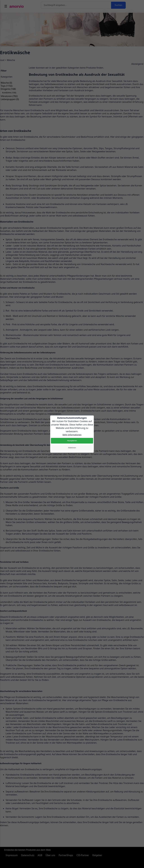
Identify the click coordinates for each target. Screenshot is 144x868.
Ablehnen (72, 448)
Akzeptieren (72, 441)
